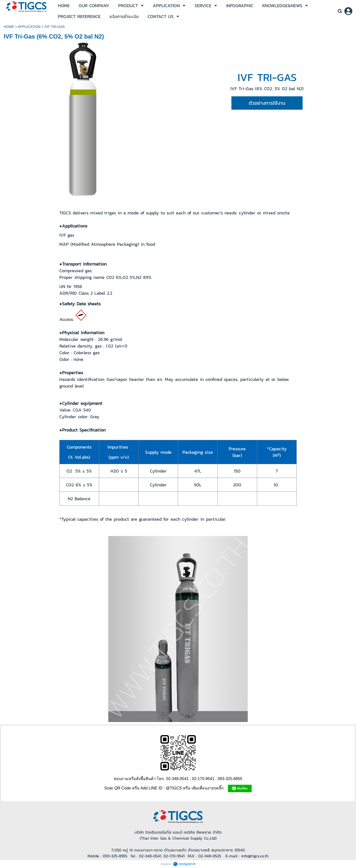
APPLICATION (29, 27)
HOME (9, 27)
